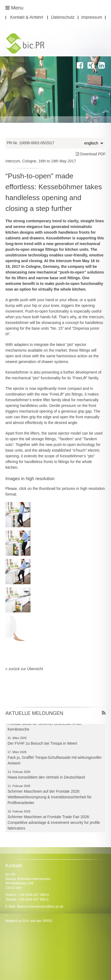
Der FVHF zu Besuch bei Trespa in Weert (42, 745)
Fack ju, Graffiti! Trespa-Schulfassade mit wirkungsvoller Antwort (55, 762)
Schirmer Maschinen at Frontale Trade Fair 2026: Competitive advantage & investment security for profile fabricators (54, 824)
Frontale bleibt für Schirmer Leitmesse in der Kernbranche (45, 728)
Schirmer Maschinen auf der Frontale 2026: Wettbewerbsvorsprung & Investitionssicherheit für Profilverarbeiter (50, 798)
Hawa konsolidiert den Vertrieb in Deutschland (46, 779)
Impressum (92, 17)
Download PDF (91, 154)
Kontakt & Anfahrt (27, 17)
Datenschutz (63, 17)
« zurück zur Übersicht (24, 669)
